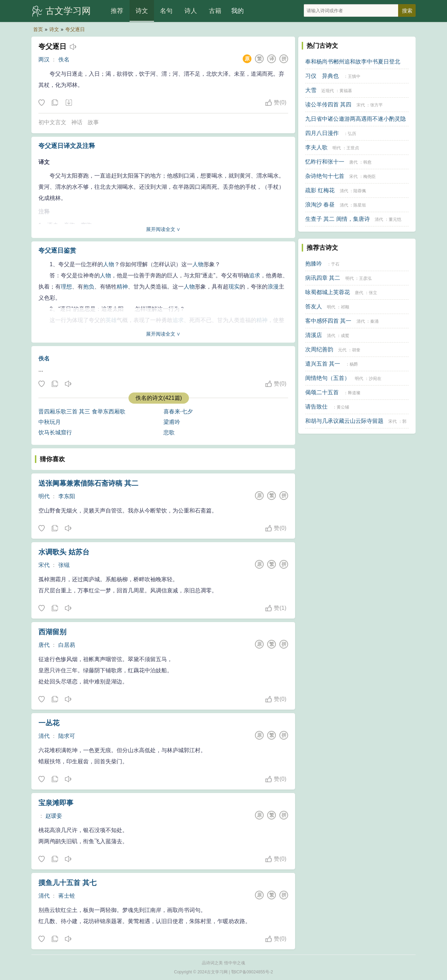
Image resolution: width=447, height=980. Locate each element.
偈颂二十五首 (322, 392)
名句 (166, 11)
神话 (77, 122)
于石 (335, 264)
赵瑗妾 (54, 816)
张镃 (64, 565)
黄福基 (346, 91)
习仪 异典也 (322, 76)
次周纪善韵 (319, 349)
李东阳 (67, 496)
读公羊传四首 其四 (328, 104)
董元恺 (395, 219)
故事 (93, 122)
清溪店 (314, 335)
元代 (342, 350)
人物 (109, 264)
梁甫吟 (172, 422)
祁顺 (345, 307)
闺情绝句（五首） (328, 378)
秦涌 (374, 321)
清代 (44, 736)
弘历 (352, 134)
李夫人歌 (316, 147)
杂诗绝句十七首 (325, 176)
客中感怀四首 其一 (328, 321)
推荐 (117, 11)
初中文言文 (52, 122)
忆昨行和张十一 (325, 162)
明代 (44, 496)
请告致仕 (316, 407)
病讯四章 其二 (323, 278)
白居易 (67, 645)
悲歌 (169, 432)
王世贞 (353, 148)
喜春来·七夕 (178, 412)
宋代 (44, 565)
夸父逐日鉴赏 (57, 250)
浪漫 (273, 287)
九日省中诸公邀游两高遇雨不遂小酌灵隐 (356, 119)
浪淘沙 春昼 (320, 205)
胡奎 (356, 350)
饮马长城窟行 (55, 432)
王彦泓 (365, 278)
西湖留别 (52, 632)
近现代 (328, 91)
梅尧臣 (369, 177)
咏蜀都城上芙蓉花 (328, 292)
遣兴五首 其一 (323, 364)
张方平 (376, 105)
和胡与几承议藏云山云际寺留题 (344, 421)
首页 (38, 29)
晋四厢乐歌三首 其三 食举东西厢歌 (82, 412)
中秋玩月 (50, 422)
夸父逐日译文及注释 (67, 146)
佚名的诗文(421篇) (159, 398)
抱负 (89, 287)
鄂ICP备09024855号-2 (252, 972)
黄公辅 (343, 407)
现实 (234, 287)
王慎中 (354, 76)
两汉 (44, 59)
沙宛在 (375, 379)
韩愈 (367, 162)
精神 (122, 287)
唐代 (44, 645)
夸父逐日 (75, 29)
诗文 (142, 11)
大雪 (311, 90)
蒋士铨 (67, 896)
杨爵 (354, 364)
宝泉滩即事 (56, 803)
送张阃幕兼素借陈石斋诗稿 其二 (88, 483)
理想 (66, 287)
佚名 (64, 59)
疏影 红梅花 (320, 190)
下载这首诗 (68, 103)
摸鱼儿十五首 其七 (67, 883)
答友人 (314, 306)
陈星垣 (360, 205)
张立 (373, 293)
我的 (237, 11)
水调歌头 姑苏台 (64, 552)
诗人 (191, 11)
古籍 (215, 11)
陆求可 (67, 736)
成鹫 (345, 336)
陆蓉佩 (360, 191)
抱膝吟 (314, 264)
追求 (255, 275)
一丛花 (49, 723)
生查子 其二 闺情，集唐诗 (338, 219)
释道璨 (354, 393)
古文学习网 (68, 11)
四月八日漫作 (322, 133)
